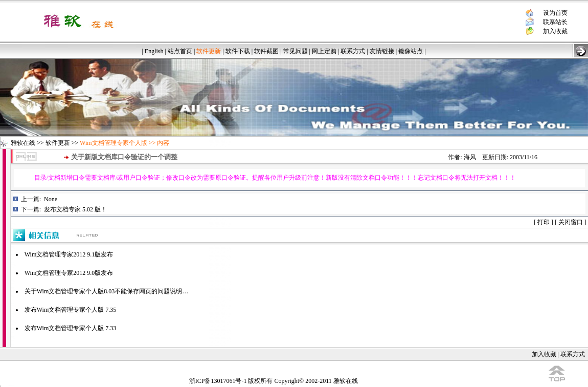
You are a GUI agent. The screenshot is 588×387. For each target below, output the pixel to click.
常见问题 (296, 51)
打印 (544, 222)
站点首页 (180, 51)
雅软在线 (23, 143)
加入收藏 (555, 31)
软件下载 (238, 51)
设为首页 (555, 13)
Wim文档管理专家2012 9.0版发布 (69, 273)
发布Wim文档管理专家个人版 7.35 (71, 310)
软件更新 (58, 143)
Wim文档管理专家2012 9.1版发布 (69, 254)
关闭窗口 (571, 222)
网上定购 (324, 51)
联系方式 (353, 51)
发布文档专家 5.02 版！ (75, 209)
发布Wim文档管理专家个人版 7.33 (71, 328)
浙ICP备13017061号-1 (218, 381)
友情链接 (382, 51)
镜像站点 (411, 51)
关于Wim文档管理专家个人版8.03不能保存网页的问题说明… (107, 291)
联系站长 (555, 22)
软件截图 (266, 51)
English (154, 51)
